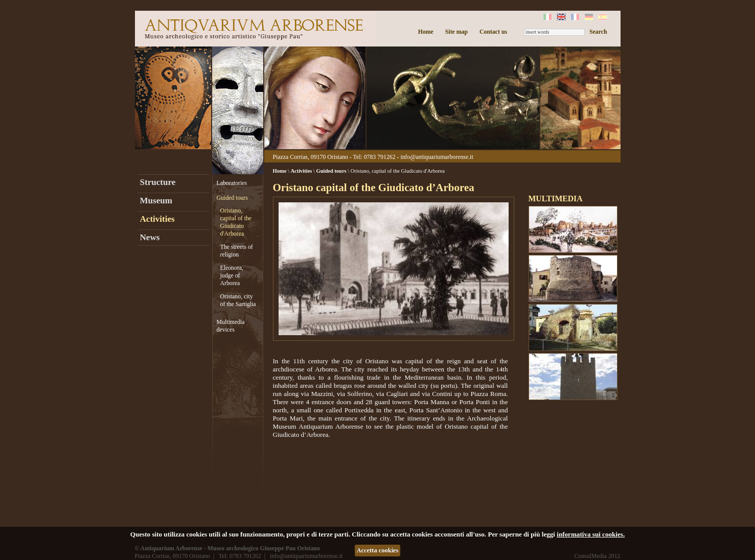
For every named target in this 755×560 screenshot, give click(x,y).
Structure (158, 182)
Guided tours (232, 198)
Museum (156, 201)
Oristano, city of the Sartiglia (238, 300)
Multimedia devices (231, 326)
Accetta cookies (378, 550)
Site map (456, 32)
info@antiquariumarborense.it (437, 157)
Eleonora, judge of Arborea (232, 275)
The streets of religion (237, 251)
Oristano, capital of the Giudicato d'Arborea (236, 222)
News (150, 237)
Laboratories (232, 183)
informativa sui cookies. (591, 534)
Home (426, 32)
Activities (157, 219)
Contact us (493, 32)
